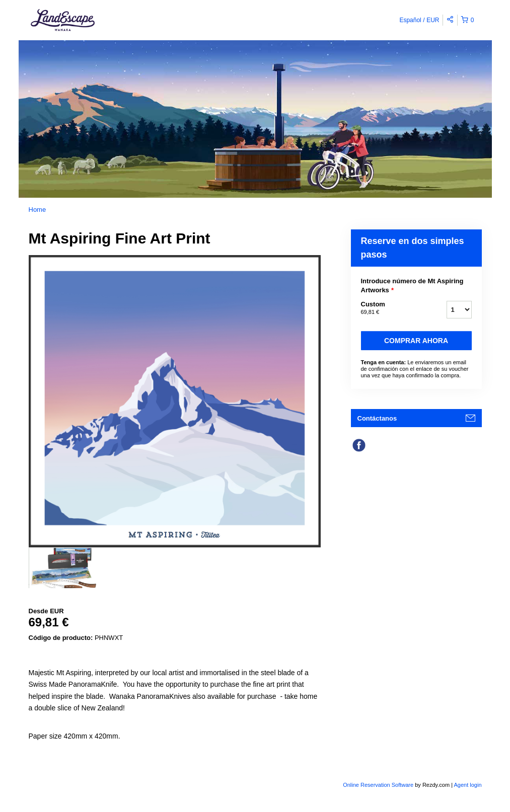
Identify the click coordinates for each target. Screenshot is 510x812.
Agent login (467, 785)
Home (38, 210)
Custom (391, 308)
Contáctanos (377, 418)
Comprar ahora (416, 341)
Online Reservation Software (378, 785)
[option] (65, 568)
